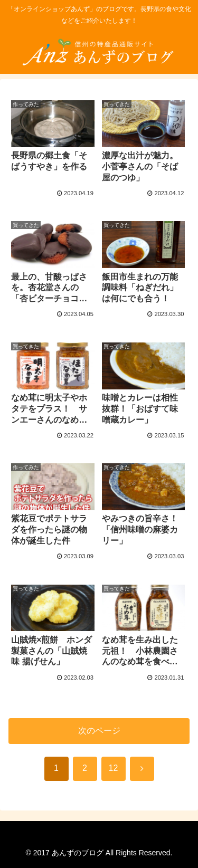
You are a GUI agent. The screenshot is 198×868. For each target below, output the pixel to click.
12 (114, 768)
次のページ (99, 731)
